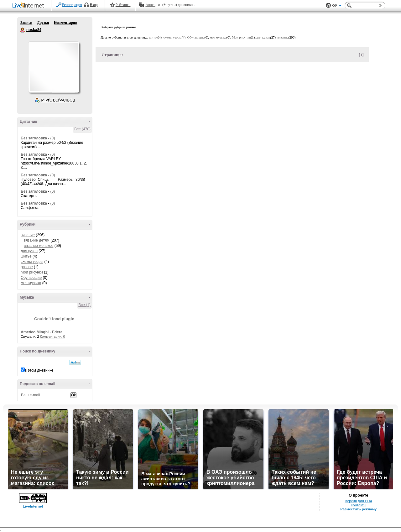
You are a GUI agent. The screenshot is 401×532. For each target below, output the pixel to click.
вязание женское (39, 246)
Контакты (359, 505)
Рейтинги (123, 5)
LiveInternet (29, 6)
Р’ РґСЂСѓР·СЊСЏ (58, 100)
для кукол (29, 251)
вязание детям (37, 240)
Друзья (43, 23)
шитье (26, 256)
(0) (52, 138)
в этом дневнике (39, 370)
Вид (337, 6)
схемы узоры (32, 262)
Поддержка (328, 5)
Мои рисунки (32, 272)
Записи (26, 23)
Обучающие (31, 278)
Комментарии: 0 (53, 336)
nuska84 (23, 30)
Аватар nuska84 (54, 67)
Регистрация (72, 5)
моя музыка (31, 283)
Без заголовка (34, 138)
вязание (28, 235)
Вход (94, 5)
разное (27, 267)
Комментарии (66, 23)
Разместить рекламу (358, 509)
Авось (150, 5)
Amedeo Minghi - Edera (42, 332)
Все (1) (84, 305)
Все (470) (82, 129)
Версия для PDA (358, 501)
